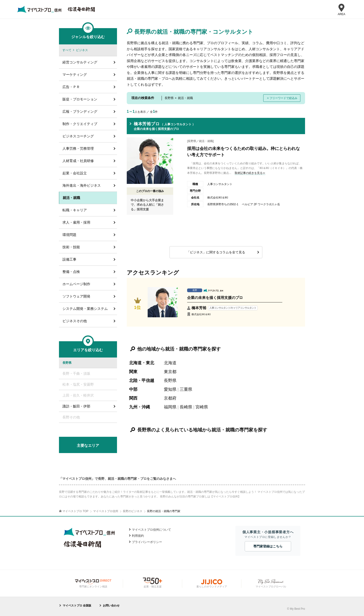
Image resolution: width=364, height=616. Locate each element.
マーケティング (75, 75)
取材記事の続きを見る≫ (250, 173)
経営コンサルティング (80, 62)
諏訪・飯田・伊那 (76, 406)
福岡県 (170, 407)
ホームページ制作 (76, 284)
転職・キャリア (75, 210)
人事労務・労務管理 (78, 148)
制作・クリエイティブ (80, 124)
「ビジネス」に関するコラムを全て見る (216, 252)
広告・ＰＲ (71, 87)
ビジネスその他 (75, 321)
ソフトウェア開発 (76, 296)
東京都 (170, 372)
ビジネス (82, 50)
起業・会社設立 (75, 173)
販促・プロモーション (80, 99)
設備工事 (69, 259)
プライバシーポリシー (147, 542)
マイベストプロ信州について (151, 530)
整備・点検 (71, 272)
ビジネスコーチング (78, 136)
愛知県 (170, 389)
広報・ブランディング (80, 111)
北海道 (170, 363)
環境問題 (69, 235)
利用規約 (138, 536)
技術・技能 (71, 247)
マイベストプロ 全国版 (77, 606)
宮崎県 (202, 407)
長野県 (170, 381)
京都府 (170, 398)
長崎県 (186, 407)
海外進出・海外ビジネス (82, 185)
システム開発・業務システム (85, 309)
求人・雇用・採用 (76, 222)
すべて (67, 50)
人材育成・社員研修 (78, 161)
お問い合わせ (111, 606)
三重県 (186, 389)
